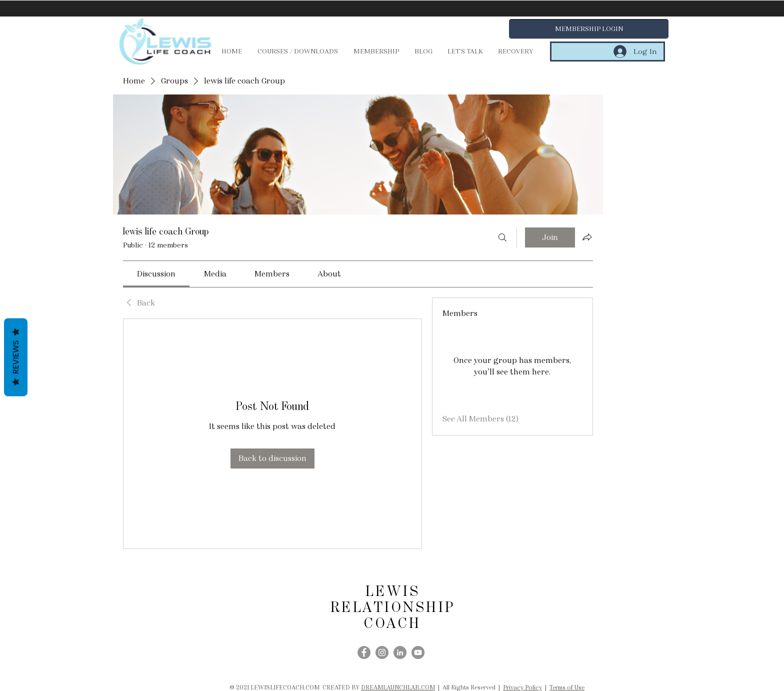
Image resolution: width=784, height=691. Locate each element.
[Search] (502, 237)
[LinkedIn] (400, 652)
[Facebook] (364, 652)
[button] (589, 29)
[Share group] (587, 237)
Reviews (16, 357)
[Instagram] (382, 652)
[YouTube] (418, 652)
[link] (156, 274)
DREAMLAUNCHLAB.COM (398, 687)
